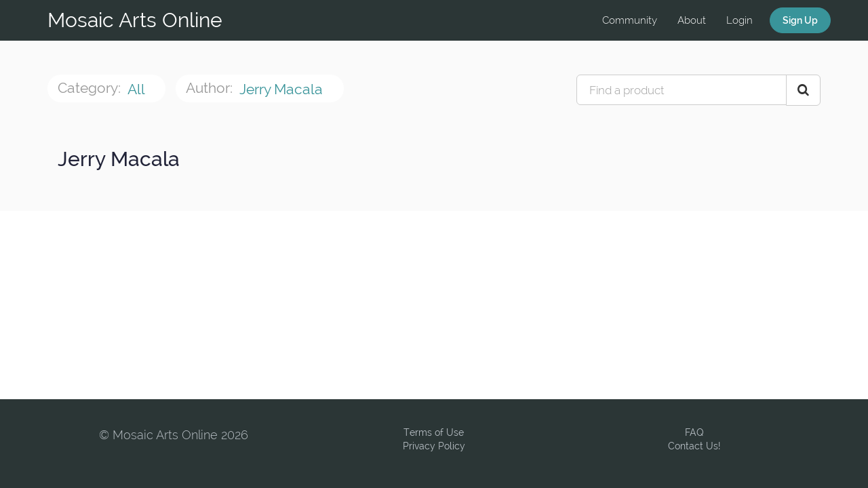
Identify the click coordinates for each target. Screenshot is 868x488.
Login (739, 20)
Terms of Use (434, 432)
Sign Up (800, 20)
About (692, 20)
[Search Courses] (803, 90)
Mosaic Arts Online (135, 20)
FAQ (694, 432)
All (138, 89)
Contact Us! (694, 446)
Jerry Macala (283, 89)
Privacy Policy (434, 446)
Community (630, 20)
